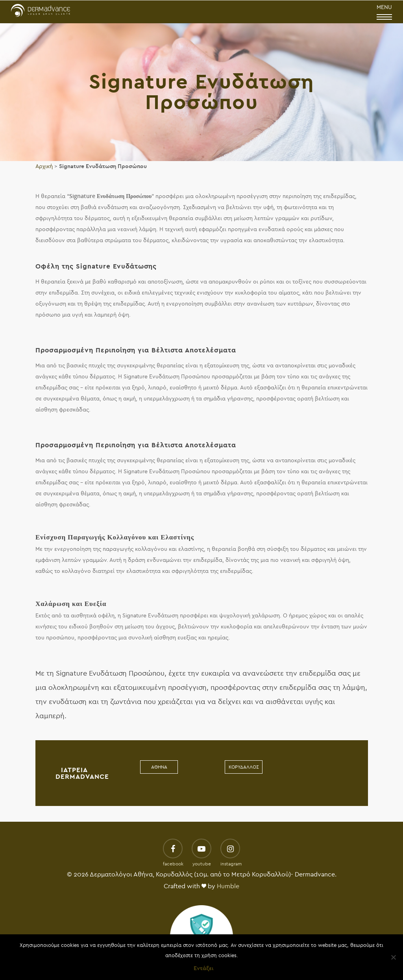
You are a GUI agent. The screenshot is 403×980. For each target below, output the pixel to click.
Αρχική (44, 166)
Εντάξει (203, 968)
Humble (228, 886)
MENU (384, 12)
